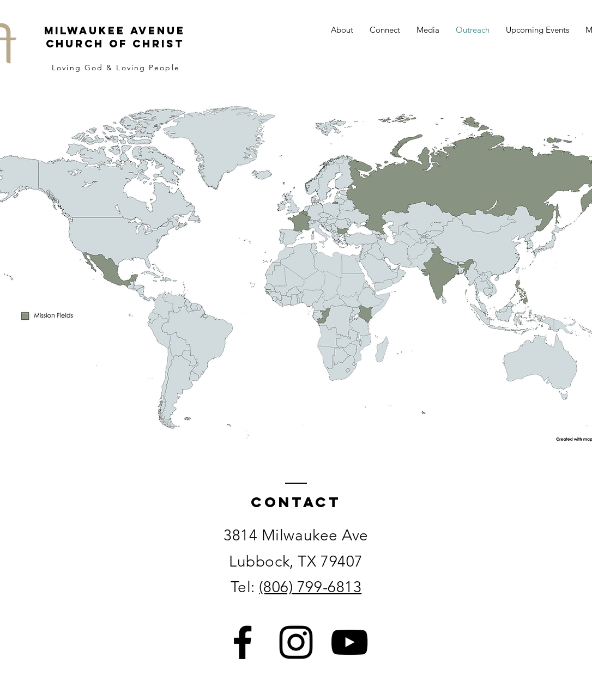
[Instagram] (296, 642)
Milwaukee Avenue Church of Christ (115, 37)
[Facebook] (243, 642)
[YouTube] (349, 642)
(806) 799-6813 (310, 587)
